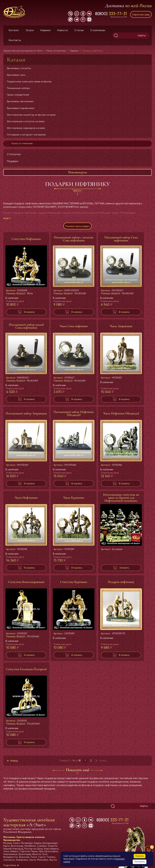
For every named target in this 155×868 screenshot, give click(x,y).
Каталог (14, 30)
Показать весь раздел (77, 226)
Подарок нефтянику (121, 582)
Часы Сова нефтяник (74, 326)
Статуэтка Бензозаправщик (26, 582)
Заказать (124, 568)
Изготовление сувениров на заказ (26, 128)
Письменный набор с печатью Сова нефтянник (74, 239)
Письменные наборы (18, 88)
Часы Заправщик (121, 326)
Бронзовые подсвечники (21, 108)
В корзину (29, 312)
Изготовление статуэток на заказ (26, 121)
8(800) (111, 14)
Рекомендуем (78, 172)
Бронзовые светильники (20, 101)
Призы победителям (18, 95)
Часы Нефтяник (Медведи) (121, 413)
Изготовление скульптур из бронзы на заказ (31, 115)
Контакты (15, 40)
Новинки (45, 30)
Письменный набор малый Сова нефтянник (26, 326)
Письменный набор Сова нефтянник (121, 239)
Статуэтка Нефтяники (26, 239)
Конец (103, 761)
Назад (14, 761)
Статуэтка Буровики (74, 582)
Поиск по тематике (19, 144)
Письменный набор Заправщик (26, 413)
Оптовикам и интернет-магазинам (26, 135)
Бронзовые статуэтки (19, 68)
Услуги (30, 30)
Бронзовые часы (16, 75)
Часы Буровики (74, 498)
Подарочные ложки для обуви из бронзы (29, 81)
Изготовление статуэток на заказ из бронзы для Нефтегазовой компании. (121, 498)
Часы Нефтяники (26, 498)
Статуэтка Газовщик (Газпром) (26, 669)
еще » (7, 218)
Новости (62, 30)
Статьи (79, 30)
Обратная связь (141, 15)
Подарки (12, 161)
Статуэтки (14, 154)
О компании (98, 30)
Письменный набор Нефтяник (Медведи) (74, 413)
